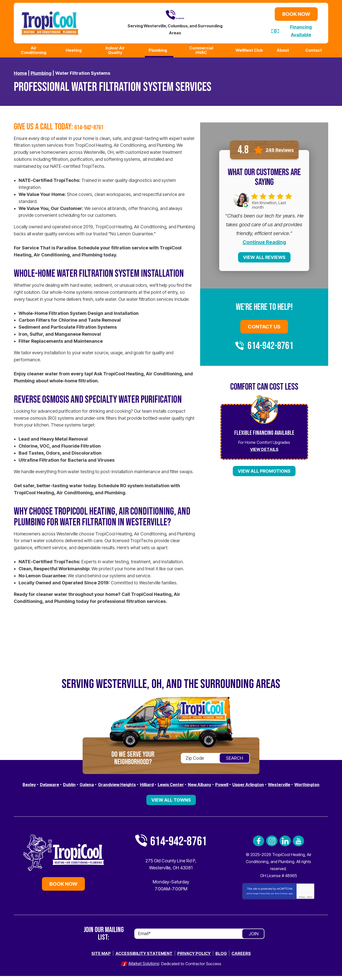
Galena (94, 783)
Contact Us (264, 325)
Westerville (306, 783)
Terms (309, 902)
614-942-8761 (175, 15)
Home (20, 72)
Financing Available (301, 30)
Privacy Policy (265, 898)
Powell (243, 783)
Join (254, 938)
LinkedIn (285, 846)
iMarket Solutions (144, 968)
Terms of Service (281, 898)
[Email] (199, 938)
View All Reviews (264, 256)
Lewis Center (187, 783)
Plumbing (41, 72)
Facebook (259, 846)
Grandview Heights (127, 783)
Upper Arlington (272, 783)
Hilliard (160, 783)
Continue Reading (264, 241)
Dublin (75, 783)
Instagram (272, 846)
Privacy (302, 902)
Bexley (31, 783)
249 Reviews (280, 148)
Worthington (171, 790)
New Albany (218, 783)
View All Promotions (264, 469)
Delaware (53, 783)
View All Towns (171, 805)
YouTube (298, 846)
